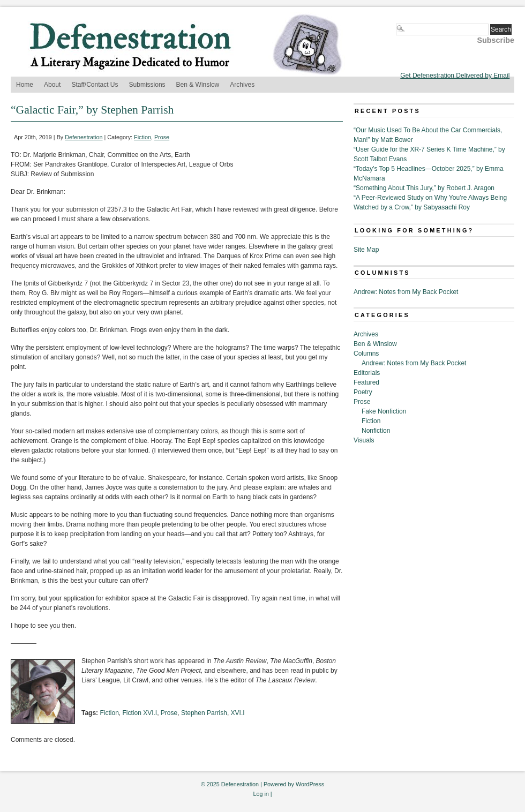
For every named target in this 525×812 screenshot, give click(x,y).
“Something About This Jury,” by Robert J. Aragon (424, 188)
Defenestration (84, 137)
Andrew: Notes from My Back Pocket (406, 292)
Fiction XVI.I (140, 713)
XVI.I (238, 713)
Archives (242, 85)
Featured (366, 382)
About (52, 85)
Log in (261, 794)
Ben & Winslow (198, 85)
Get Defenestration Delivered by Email (455, 76)
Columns (366, 354)
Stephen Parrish (204, 713)
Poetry (363, 392)
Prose (162, 137)
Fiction (142, 137)
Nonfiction (376, 431)
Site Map (366, 250)
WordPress (310, 784)
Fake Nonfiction (384, 411)
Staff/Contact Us (95, 85)
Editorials (367, 373)
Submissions (147, 85)
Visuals (364, 440)
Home (25, 85)
